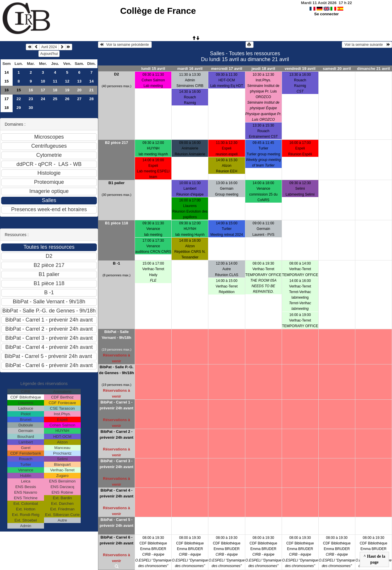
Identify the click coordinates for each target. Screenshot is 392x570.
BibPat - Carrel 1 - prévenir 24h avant (117, 405)
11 (55, 81)
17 (43, 90)
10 (43, 81)
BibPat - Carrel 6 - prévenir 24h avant (117, 540)
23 (31, 99)
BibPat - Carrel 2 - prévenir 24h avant (117, 434)
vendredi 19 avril (300, 69)
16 (7, 90)
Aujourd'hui (49, 54)
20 (79, 90)
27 (79, 99)
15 (7, 81)
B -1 (117, 263)
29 (19, 108)
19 (67, 90)
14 (7, 72)
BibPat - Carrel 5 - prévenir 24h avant (117, 523)
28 (91, 99)
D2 (117, 74)
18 (55, 90)
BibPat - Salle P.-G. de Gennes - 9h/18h (116, 370)
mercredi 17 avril (227, 69)
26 (67, 99)
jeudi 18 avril (263, 69)
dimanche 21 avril (374, 69)
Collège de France (158, 11)
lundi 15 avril (153, 69)
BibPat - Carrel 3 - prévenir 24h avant (117, 464)
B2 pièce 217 (117, 143)
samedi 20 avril (337, 69)
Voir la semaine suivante (367, 45)
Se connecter (327, 14)
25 (55, 99)
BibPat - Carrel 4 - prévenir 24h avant (117, 493)
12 (67, 81)
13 (79, 81)
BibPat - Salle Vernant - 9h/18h (116, 335)
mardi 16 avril (190, 69)
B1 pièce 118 (117, 223)
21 (91, 90)
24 (43, 99)
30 (31, 108)
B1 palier (117, 183)
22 (19, 99)
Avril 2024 (49, 47)
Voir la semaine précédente (125, 45)
